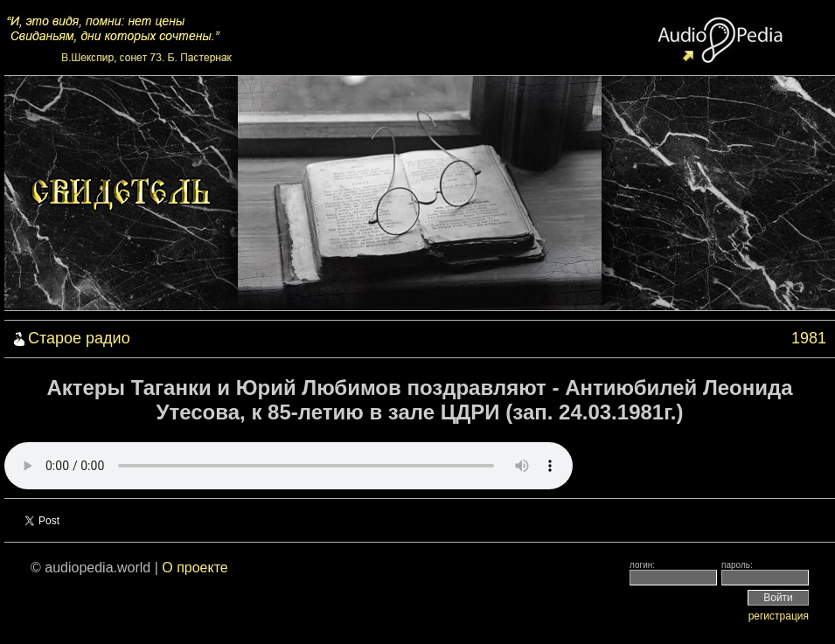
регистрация (779, 616)
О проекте (195, 568)
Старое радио (79, 338)
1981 (809, 338)
